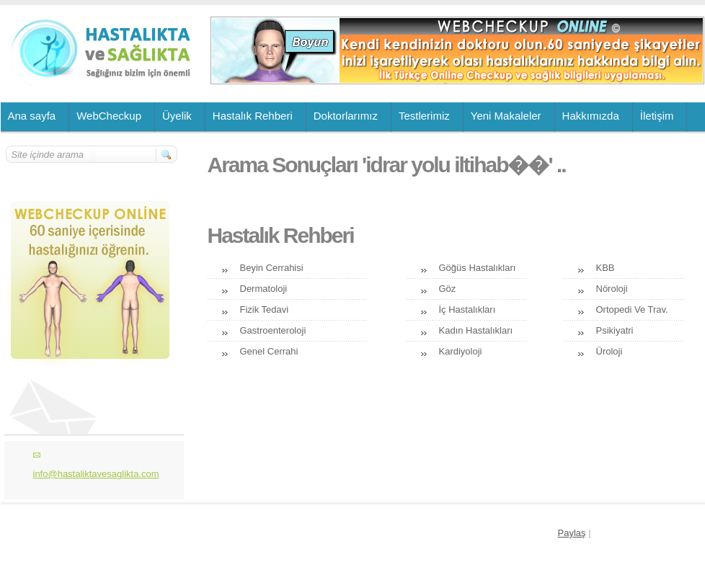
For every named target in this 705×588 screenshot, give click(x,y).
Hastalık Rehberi (253, 116)
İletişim (657, 116)
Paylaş (572, 533)
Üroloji (609, 351)
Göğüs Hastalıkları (478, 268)
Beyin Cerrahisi (272, 268)
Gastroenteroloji (273, 330)
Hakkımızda (591, 116)
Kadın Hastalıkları (476, 330)
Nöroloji (612, 289)
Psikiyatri (615, 330)
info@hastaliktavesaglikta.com (96, 474)
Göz (448, 289)
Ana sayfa (32, 116)
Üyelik (177, 116)
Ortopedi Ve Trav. (632, 309)
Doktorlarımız (346, 116)
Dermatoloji (264, 289)
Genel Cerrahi (269, 351)
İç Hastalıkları (467, 309)
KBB (606, 268)
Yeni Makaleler (506, 116)
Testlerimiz (424, 116)
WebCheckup (109, 116)
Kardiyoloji (461, 351)
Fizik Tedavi (265, 309)
